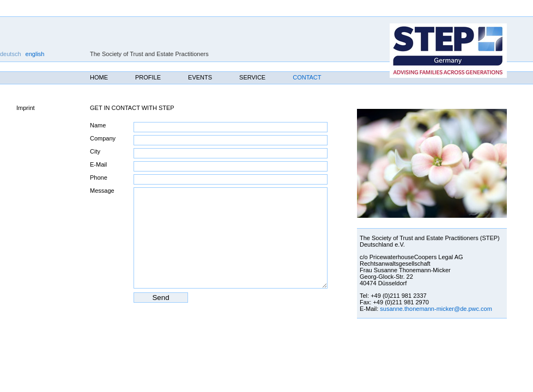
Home (99, 77)
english (35, 54)
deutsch (11, 54)
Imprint (26, 108)
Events (200, 77)
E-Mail (98, 164)
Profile (148, 77)
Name (98, 125)
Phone (99, 177)
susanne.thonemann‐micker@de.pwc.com (436, 309)
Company (103, 138)
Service (252, 77)
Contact (307, 77)
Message (102, 191)
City (95, 151)
